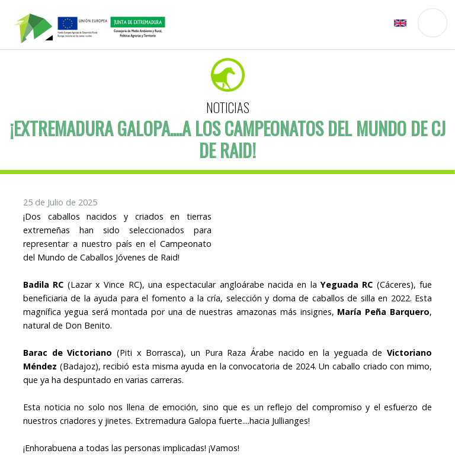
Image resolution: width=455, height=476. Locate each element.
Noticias (228, 107)
